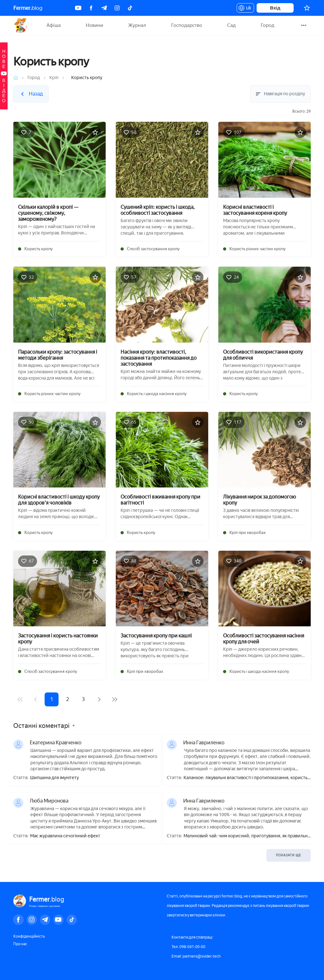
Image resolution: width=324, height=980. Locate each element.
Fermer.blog (21, 25)
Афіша (54, 25)
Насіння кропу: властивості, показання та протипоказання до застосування (159, 358)
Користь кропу (39, 249)
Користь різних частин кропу (258, 249)
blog (28, 8)
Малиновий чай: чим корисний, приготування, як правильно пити (247, 836)
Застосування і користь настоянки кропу (58, 639)
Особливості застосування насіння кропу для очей (264, 639)
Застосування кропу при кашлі (156, 636)
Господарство (187, 25)
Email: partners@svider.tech (196, 956)
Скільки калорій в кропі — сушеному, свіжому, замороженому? (48, 213)
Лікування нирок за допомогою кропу (259, 500)
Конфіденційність (29, 936)
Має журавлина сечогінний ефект (65, 836)
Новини (94, 25)
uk (245, 9)
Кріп (54, 78)
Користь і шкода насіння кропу (157, 394)
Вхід (275, 8)
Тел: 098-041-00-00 (188, 947)
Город (268, 25)
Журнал (137, 25)
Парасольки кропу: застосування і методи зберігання (58, 355)
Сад (231, 25)
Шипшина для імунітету (54, 778)
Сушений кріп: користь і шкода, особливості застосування (158, 210)
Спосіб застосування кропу (153, 249)
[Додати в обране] (95, 132)
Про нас (20, 944)
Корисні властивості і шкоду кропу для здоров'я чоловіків (59, 500)
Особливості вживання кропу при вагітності (160, 500)
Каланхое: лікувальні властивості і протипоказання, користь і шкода (246, 778)
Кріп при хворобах (248, 533)
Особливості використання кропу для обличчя (263, 355)
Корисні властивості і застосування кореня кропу (255, 210)
